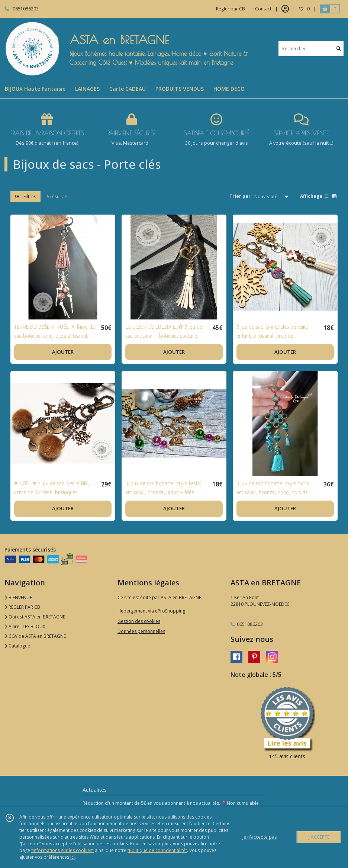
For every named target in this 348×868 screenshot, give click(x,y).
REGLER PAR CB (22, 607)
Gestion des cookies (139, 621)
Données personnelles (141, 631)
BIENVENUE (18, 597)
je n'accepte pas (260, 837)
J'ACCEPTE (319, 837)
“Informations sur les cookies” (62, 850)
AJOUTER (63, 352)
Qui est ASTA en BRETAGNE (35, 617)
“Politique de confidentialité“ (157, 850)
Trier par (240, 196)
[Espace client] (285, 9)
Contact (263, 9)
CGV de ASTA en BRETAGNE (35, 636)
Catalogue (17, 646)
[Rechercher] (339, 49)
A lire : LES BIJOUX (25, 626)
